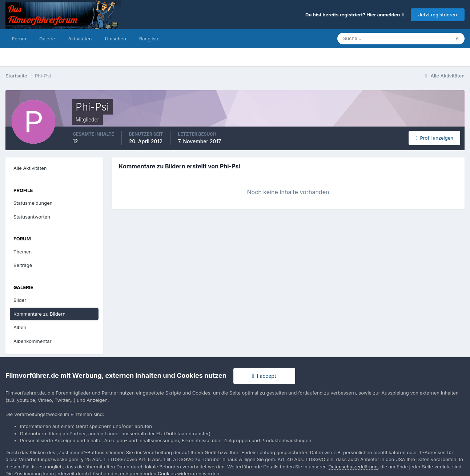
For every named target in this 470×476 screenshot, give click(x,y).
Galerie (47, 39)
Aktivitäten (80, 39)
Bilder (20, 300)
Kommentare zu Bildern (39, 314)
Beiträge (23, 265)
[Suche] (369, 39)
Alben (20, 327)
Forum (19, 39)
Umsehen (115, 39)
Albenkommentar (33, 341)
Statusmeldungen (33, 203)
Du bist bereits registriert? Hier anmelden (355, 15)
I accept (264, 376)
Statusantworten (32, 217)
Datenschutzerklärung (353, 467)
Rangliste (149, 39)
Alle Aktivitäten (30, 168)
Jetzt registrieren (438, 15)
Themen (23, 252)
